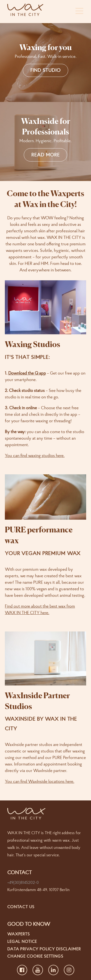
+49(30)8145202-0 (23, 882)
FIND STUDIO (45, 70)
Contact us (21, 907)
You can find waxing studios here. (35, 455)
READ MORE (45, 155)
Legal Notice (22, 941)
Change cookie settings (35, 956)
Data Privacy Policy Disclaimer (44, 949)
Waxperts (19, 934)
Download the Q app (27, 373)
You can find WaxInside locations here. (40, 781)
